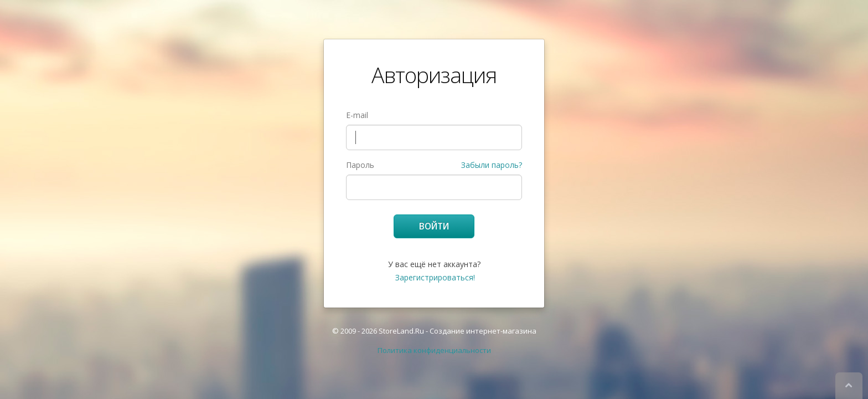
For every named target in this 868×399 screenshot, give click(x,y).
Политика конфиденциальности (434, 350)
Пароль (360, 165)
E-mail (357, 115)
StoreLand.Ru (401, 331)
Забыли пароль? (492, 165)
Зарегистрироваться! (435, 277)
